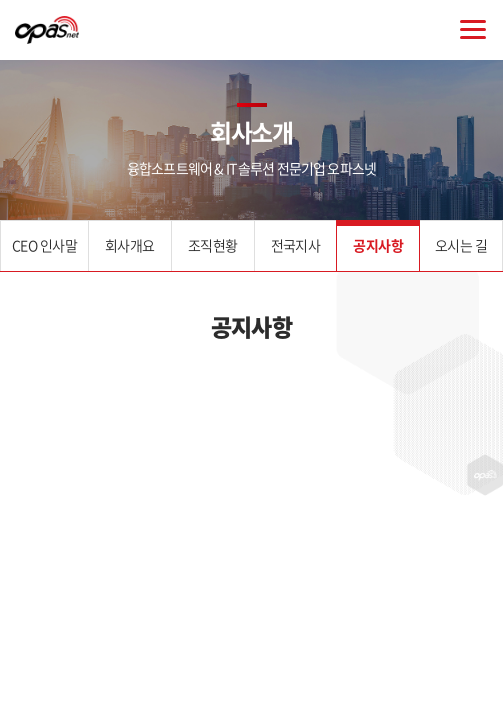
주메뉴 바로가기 (0, 0)
